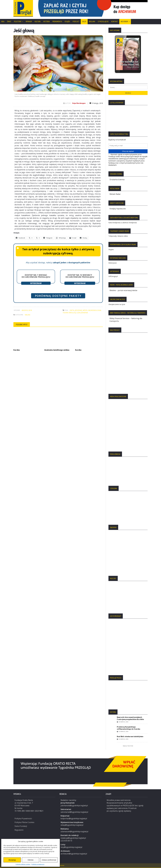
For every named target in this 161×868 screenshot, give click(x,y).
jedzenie (78, 310)
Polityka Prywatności (23, 819)
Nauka (28, 315)
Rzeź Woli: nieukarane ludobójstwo (130, 737)
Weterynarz (113, 263)
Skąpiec (111, 249)
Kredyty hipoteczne (118, 209)
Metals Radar (115, 194)
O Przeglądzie (103, 22)
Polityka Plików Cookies (24, 822)
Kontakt (115, 22)
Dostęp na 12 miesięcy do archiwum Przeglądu (80, 276)
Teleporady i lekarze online (118, 236)
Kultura (38, 22)
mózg (85, 310)
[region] (92, 8)
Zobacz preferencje (49, 860)
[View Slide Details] (92, 8)
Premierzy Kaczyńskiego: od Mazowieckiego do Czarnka (128, 728)
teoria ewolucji (69, 313)
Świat (9, 22)
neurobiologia (95, 310)
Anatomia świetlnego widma (57, 350)
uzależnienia (82, 313)
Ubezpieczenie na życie (117, 304)
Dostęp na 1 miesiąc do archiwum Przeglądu (36, 276)
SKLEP (84, 22)
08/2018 (25, 310)
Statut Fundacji (21, 826)
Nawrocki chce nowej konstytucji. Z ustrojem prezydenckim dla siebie (130, 718)
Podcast (76, 22)
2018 (30, 310)
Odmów (31, 860)
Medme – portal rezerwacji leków (123, 290)
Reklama (92, 22)
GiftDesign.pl (113, 276)
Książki (67, 22)
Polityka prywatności (38, 864)
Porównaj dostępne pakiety (58, 296)
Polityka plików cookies (23, 864)
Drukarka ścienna (117, 180)
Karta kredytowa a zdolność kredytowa (123, 223)
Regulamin (19, 830)
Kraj (3, 22)
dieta (72, 310)
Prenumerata (57, 22)
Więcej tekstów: (128, 746)
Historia (47, 22)
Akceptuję (12, 860)
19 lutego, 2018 (96, 103)
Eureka (17, 350)
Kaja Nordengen (79, 103)
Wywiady (29, 22)
